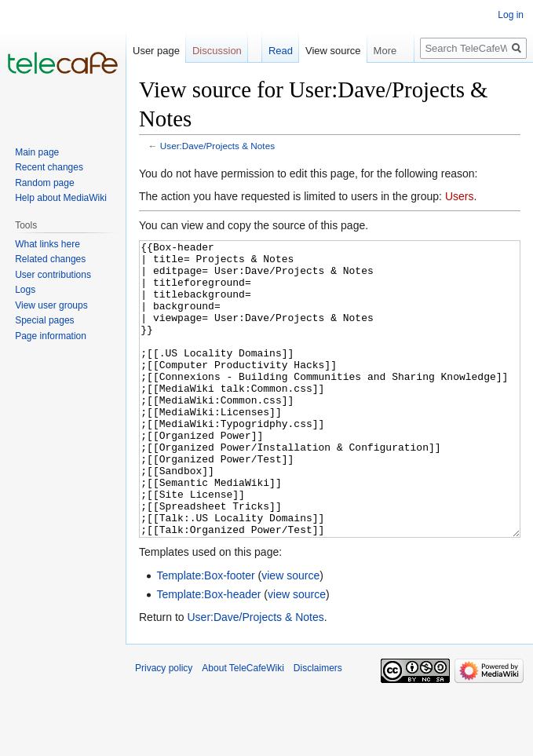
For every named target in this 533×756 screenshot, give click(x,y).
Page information (51, 336)
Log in (511, 15)
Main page (37, 152)
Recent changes (49, 167)
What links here (47, 244)
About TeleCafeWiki (243, 727)
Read (281, 51)
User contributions (53, 275)
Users (460, 196)
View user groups (51, 305)
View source (333, 51)
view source (290, 634)
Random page (44, 183)
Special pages (44, 320)
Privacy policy (164, 727)
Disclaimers (318, 727)
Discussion (217, 51)
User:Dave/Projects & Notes (217, 146)
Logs (25, 290)
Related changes (50, 259)
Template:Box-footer (205, 634)
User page (156, 51)
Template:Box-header (208, 653)
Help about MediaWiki (61, 198)
